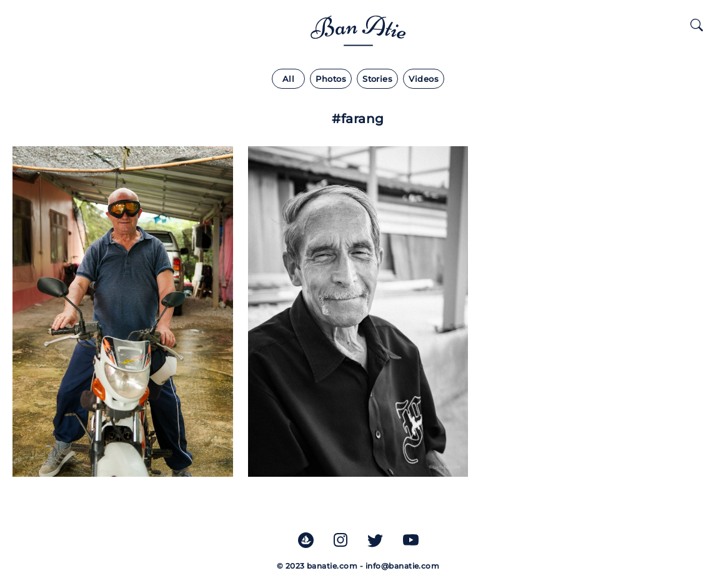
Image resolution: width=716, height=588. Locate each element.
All (288, 79)
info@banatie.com (403, 566)
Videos (424, 79)
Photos (331, 79)
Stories (377, 79)
